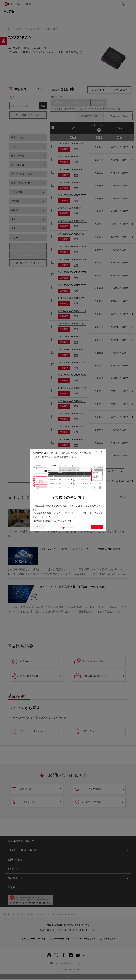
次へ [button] (97, 528)
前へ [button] (39, 528)
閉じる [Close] (99, 451)
